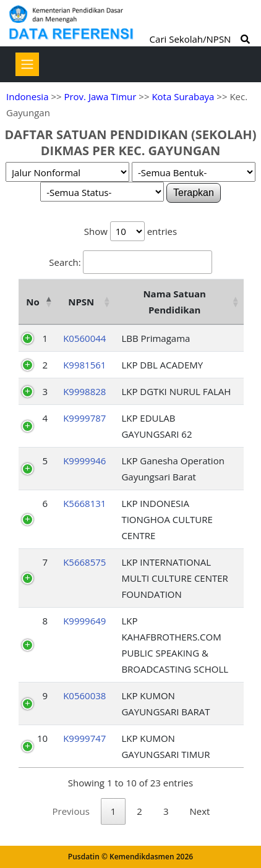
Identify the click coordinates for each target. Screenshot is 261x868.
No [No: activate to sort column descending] (32, 302)
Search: (130, 262)
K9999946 (84, 461)
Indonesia (27, 96)
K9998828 (84, 391)
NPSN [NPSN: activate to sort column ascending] (81, 302)
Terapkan (194, 193)
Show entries (130, 231)
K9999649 (84, 621)
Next (200, 811)
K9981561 (84, 365)
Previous (71, 811)
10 (42, 738)
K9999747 (84, 738)
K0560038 (84, 696)
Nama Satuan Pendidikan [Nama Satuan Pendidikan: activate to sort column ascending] (174, 302)
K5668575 (84, 562)
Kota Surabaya (183, 96)
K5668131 (84, 503)
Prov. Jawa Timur (100, 96)
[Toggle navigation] (27, 64)
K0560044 (84, 338)
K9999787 (84, 418)
